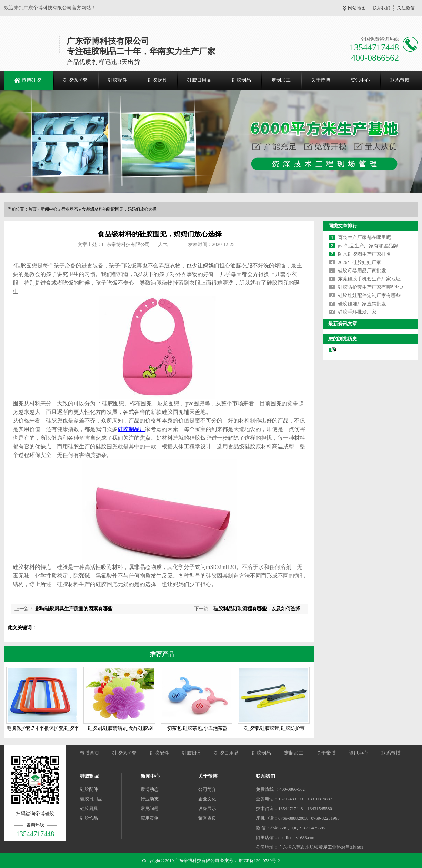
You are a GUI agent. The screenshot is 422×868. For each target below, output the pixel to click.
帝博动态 (150, 789)
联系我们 (381, 8)
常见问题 (150, 809)
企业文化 (207, 799)
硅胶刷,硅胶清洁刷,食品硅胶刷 (120, 728)
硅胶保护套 (76, 80)
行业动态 (70, 209)
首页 (32, 209)
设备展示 (207, 809)
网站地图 (357, 8)
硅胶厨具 (157, 80)
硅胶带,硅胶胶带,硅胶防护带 (275, 728)
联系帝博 (400, 80)
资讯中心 (360, 80)
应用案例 (150, 818)
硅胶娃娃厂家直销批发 (362, 304)
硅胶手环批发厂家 (357, 312)
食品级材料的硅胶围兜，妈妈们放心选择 (119, 209)
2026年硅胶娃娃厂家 (360, 262)
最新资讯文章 (343, 324)
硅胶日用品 (199, 80)
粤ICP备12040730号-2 (259, 861)
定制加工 (281, 80)
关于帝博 (321, 80)
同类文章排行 (343, 226)
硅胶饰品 (89, 818)
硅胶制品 (241, 80)
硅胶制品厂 (131, 429)
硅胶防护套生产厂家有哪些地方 (372, 287)
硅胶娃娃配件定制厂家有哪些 (369, 295)
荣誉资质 (207, 818)
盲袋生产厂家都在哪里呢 (364, 238)
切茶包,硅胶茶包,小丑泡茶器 (197, 728)
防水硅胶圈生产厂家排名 (364, 254)
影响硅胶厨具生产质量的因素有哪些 (73, 609)
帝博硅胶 (31, 80)
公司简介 (207, 789)
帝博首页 (90, 753)
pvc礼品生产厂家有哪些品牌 (368, 246)
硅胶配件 (118, 80)
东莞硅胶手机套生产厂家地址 (369, 279)
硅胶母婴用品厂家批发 (362, 271)
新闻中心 (49, 209)
